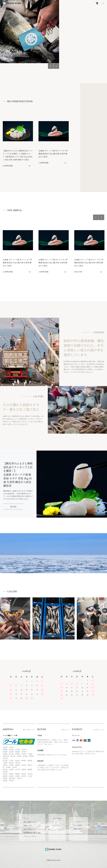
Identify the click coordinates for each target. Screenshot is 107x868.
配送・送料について (30, 822)
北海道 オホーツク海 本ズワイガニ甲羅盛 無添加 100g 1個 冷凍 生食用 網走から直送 (89, 263)
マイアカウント (79, 822)
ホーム (26, 818)
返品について (28, 826)
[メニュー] (103, 3)
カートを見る (78, 825)
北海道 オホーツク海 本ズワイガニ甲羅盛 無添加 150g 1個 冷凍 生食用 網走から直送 (53, 154)
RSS (54, 818)
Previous (51, 66)
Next (56, 66)
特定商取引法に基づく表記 (32, 833)
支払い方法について (30, 829)
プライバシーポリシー (31, 836)
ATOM (59, 818)
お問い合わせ (78, 829)
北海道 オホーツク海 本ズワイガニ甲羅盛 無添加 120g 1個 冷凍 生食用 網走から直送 (53, 263)
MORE (13, 507)
